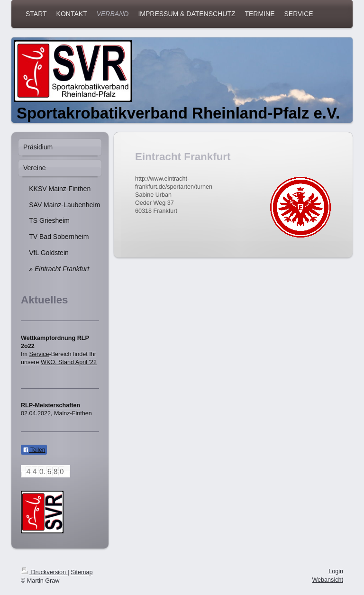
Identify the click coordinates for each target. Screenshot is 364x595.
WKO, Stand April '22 (69, 362)
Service (39, 354)
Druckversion (44, 572)
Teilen (34, 450)
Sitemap (82, 572)
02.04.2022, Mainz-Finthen (56, 413)
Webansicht (328, 580)
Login (336, 571)
